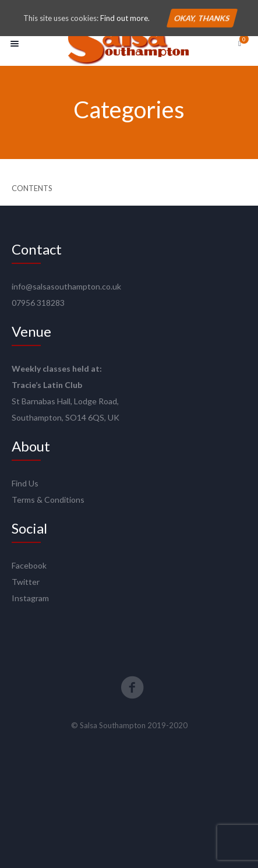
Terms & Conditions (48, 500)
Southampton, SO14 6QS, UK (66, 417)
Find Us (25, 483)
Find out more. (125, 18)
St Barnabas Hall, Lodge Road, (65, 401)
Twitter (26, 582)
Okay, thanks (202, 18)
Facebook (29, 565)
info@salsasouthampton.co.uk (66, 286)
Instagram (30, 598)
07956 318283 (38, 303)
